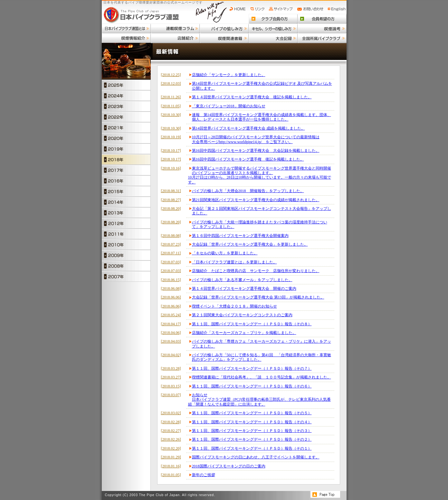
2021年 (126, 127)
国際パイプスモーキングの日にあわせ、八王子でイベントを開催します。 (256, 457)
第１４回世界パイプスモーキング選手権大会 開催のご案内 (244, 289)
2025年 (126, 85)
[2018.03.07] (171, 395)
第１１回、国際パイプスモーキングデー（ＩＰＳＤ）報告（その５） (252, 413)
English (337, 9)
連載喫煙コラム (175, 28)
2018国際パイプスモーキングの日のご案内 (229, 466)
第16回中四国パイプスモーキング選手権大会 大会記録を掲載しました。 (256, 151)
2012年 (126, 223)
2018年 (126, 159)
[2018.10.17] (171, 151)
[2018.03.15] (171, 386)
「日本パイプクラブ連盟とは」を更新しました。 (234, 262)
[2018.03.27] (171, 377)
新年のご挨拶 (204, 475)
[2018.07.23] (171, 244)
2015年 (126, 191)
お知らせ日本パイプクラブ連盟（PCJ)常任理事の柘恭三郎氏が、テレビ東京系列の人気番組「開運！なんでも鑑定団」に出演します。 (259, 400)
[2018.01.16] (171, 466)
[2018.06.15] (171, 280)
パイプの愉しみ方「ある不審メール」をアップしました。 (242, 280)
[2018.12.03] (171, 83)
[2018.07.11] (171, 253)
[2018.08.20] (171, 209)
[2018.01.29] (171, 457)
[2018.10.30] (171, 115)
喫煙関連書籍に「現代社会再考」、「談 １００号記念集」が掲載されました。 (262, 377)
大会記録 (273, 38)
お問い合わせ (311, 9)
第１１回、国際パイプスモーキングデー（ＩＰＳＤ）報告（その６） (252, 386)
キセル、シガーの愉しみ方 (273, 28)
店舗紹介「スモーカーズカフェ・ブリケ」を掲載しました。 (244, 333)
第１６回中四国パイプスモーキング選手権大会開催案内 (240, 236)
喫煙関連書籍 (224, 38)
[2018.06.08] (171, 289)
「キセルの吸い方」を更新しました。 (225, 253)
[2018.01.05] (171, 475)
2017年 (126, 170)
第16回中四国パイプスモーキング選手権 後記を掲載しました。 (248, 159)
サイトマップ (282, 9)
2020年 (126, 138)
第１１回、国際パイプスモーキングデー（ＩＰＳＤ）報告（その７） (252, 368)
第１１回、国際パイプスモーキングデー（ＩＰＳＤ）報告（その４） (252, 422)
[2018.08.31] (171, 191)
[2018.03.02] (171, 413)
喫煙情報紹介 (126, 38)
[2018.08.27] (171, 200)
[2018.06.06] (171, 297)
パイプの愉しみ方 (224, 28)
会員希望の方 (322, 19)
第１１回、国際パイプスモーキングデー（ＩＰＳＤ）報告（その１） (252, 448)
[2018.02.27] (171, 431)
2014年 (126, 202)
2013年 (126, 213)
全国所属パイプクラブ (322, 38)
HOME (239, 9)
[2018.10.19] (171, 137)
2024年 (126, 96)
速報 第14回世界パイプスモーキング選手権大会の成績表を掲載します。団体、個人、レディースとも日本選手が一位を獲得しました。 (262, 117)
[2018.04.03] (171, 341)
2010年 (126, 245)
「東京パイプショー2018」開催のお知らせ (229, 106)
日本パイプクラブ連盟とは (126, 28)
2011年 (126, 234)
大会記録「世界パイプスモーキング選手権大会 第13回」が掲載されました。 (258, 297)
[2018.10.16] (171, 168)
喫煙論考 (322, 28)
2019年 (126, 149)
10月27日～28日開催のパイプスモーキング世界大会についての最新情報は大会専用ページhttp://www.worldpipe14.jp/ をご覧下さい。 (256, 139)
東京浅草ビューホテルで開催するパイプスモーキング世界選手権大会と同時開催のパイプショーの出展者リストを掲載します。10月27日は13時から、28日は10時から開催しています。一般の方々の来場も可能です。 (260, 175)
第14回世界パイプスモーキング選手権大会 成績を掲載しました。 (248, 128)
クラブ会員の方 (273, 19)
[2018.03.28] (171, 368)
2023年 (126, 106)
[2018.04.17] (171, 324)
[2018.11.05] (171, 106)
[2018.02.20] (171, 448)
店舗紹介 (175, 38)
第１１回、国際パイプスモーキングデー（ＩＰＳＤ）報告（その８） (252, 324)
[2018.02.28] (171, 422)
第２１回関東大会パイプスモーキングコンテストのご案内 (242, 315)
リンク (258, 9)
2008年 (126, 266)
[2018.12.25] (171, 75)
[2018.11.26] (171, 97)
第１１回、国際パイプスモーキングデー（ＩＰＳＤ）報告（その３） (252, 431)
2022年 (126, 117)
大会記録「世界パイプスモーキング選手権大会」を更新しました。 (250, 244)
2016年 (126, 181)
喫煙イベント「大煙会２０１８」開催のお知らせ (234, 306)
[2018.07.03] (171, 262)
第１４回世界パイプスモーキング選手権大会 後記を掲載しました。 (252, 97)
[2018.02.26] (171, 439)
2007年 (126, 276)
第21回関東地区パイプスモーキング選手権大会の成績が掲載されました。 (256, 200)
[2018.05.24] (171, 315)
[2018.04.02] (171, 355)
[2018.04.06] (171, 333)
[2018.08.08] (171, 236)
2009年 (126, 255)
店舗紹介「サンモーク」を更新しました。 (229, 75)
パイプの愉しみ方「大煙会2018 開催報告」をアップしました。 (248, 191)
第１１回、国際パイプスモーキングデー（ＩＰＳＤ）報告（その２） (252, 439)
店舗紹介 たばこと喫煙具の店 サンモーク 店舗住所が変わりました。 (256, 271)
